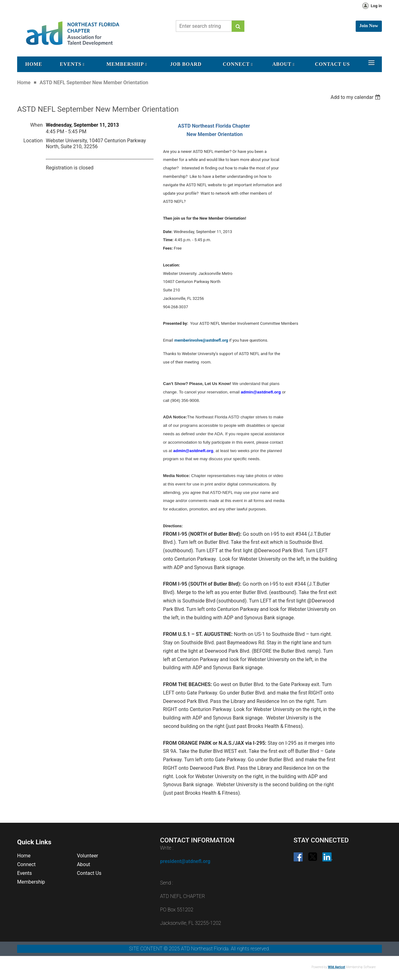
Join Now (369, 26)
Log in (376, 6)
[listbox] (356, 97)
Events (24, 873)
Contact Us (89, 873)
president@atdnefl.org (185, 861)
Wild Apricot (337, 967)
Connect (26, 864)
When (36, 125)
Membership (31, 882)
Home (24, 83)
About (84, 864)
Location (33, 141)
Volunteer (88, 856)
